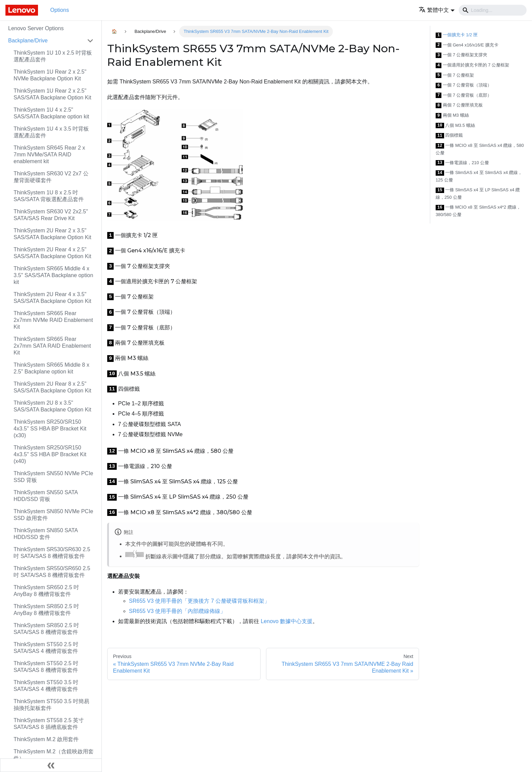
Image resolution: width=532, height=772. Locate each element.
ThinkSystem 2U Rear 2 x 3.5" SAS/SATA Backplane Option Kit (52, 234)
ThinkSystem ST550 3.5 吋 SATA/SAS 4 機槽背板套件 (46, 686)
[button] (437, 10)
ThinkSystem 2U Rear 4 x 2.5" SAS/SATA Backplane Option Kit (52, 253)
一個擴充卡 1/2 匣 (457, 35)
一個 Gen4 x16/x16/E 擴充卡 (467, 45)
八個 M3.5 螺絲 (455, 126)
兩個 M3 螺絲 (452, 115)
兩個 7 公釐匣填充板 (459, 105)
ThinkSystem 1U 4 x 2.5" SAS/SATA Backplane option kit (51, 113)
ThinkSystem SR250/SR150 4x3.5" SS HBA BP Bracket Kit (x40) (50, 454)
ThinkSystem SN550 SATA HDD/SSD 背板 (46, 496)
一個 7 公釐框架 (455, 75)
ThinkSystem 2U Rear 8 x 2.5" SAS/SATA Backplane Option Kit (52, 387)
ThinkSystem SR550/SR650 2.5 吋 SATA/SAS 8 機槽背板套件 (52, 572)
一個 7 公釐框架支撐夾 (461, 55)
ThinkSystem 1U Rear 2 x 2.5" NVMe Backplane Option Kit (50, 75)
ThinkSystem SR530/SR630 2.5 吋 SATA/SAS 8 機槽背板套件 (52, 553)
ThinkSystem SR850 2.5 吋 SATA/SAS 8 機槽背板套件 (46, 629)
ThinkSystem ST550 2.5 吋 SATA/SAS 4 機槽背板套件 (46, 648)
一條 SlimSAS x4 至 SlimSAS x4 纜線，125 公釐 (479, 176)
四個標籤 (449, 136)
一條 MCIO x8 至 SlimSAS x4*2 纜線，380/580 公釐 (478, 211)
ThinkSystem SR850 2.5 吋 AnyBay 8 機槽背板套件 (46, 610)
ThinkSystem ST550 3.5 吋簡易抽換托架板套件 (51, 705)
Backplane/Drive (28, 41)
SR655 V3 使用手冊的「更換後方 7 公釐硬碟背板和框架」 (199, 601)
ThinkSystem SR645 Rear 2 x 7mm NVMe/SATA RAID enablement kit (49, 155)
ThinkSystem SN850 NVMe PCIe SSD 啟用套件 (53, 515)
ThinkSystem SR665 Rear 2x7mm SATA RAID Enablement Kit (52, 346)
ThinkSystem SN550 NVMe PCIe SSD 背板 (53, 477)
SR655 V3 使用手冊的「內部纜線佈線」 (177, 611)
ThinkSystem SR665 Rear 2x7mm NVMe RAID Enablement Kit (53, 320)
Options (60, 10)
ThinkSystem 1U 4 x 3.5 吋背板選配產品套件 (51, 132)
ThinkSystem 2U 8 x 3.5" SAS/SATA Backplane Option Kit (52, 406)
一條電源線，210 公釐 (462, 163)
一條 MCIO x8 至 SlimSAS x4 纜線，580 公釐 (480, 149)
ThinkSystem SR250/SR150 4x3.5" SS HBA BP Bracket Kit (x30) (50, 429)
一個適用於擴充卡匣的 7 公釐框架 (472, 65)
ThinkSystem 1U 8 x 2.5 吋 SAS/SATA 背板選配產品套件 (49, 196)
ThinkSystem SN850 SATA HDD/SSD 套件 (46, 534)
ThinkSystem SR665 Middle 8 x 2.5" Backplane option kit (51, 368)
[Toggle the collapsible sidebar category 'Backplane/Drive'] (90, 41)
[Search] (493, 10)
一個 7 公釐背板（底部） (464, 95)
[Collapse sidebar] (51, 765)
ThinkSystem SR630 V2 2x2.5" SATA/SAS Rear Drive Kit (51, 215)
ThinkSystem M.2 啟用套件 (46, 739)
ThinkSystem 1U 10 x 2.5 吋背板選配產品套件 (53, 56)
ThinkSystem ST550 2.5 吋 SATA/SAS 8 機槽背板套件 (46, 667)
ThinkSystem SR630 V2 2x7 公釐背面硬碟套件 (51, 177)
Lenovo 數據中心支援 (287, 621)
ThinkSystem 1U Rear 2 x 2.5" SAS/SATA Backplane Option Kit (52, 94)
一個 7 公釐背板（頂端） (464, 85)
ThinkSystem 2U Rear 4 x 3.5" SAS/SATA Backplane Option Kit (52, 298)
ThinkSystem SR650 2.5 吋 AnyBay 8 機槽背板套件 (46, 591)
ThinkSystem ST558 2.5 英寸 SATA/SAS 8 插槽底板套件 (49, 724)
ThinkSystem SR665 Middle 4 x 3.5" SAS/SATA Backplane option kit (53, 275)
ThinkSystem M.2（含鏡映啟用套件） (54, 755)
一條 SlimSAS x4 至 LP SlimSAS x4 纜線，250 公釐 (478, 194)
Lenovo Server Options (36, 28)
